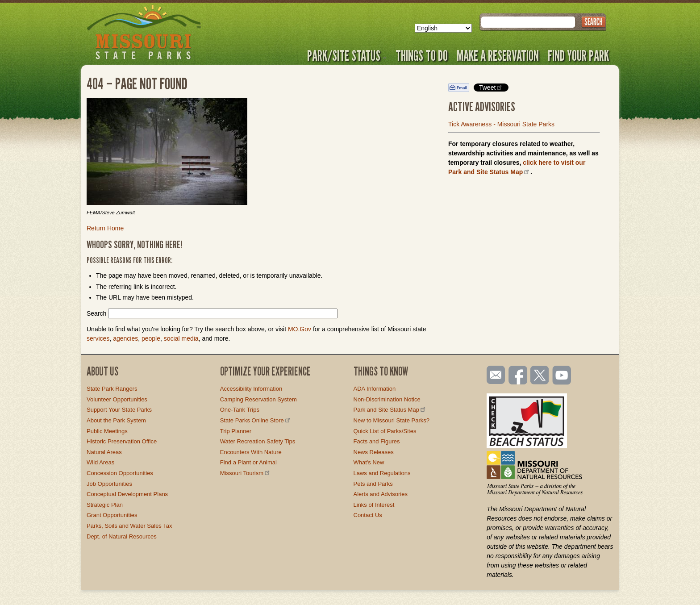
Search (96, 313)
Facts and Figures (377, 441)
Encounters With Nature (251, 452)
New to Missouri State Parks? (392, 420)
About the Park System (116, 420)
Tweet (491, 87)
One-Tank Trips (240, 410)
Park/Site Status (347, 55)
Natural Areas (104, 452)
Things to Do (422, 55)
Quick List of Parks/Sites (385, 431)
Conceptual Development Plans (127, 494)
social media (181, 338)
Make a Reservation (498, 55)
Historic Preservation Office (122, 441)
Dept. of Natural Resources (122, 536)
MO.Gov (300, 329)
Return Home (105, 228)
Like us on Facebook (518, 376)
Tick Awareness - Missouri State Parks (501, 124)
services (98, 338)
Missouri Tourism (246, 473)
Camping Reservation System (258, 399)
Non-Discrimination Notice (387, 399)
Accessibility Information (251, 389)
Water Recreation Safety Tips (258, 441)
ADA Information (375, 389)
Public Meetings (107, 431)
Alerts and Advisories (381, 494)
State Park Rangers (112, 389)
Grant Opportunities (112, 515)
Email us (494, 375)
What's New (369, 462)
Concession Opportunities (120, 473)
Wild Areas (100, 462)
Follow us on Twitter (539, 376)
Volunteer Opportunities (117, 399)
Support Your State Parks (119, 410)
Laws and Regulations (382, 473)
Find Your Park (578, 55)
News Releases (374, 452)
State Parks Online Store (256, 420)
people (151, 338)
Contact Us (368, 515)
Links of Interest (374, 505)
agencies (125, 338)
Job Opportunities (109, 484)
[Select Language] (443, 28)
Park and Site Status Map (390, 410)
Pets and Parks (373, 484)
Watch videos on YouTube (562, 376)
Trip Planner (236, 431)
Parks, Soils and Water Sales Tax (129, 526)
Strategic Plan (105, 505)
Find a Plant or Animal (248, 462)
